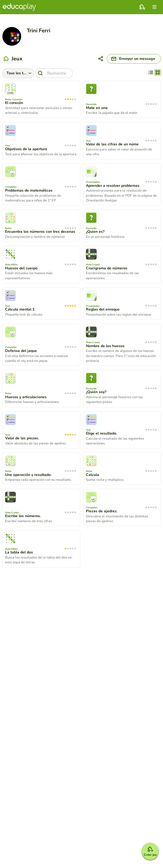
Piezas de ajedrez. (102, 511)
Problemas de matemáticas (29, 191)
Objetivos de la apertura (26, 149)
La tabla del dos (19, 552)
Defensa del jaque (21, 351)
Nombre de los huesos (105, 346)
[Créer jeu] (150, 851)
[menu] (154, 7)
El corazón (14, 103)
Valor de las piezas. (22, 438)
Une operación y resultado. (28, 475)
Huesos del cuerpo (21, 268)
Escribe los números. (23, 516)
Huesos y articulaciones (26, 397)
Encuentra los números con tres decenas (40, 232)
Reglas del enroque (103, 309)
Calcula (92, 475)
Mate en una (97, 108)
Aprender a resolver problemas (113, 186)
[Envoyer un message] (134, 59)
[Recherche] (54, 73)
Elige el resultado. (101, 433)
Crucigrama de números (107, 268)
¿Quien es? (95, 232)
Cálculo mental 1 (20, 309)
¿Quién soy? (96, 392)
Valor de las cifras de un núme (112, 144)
